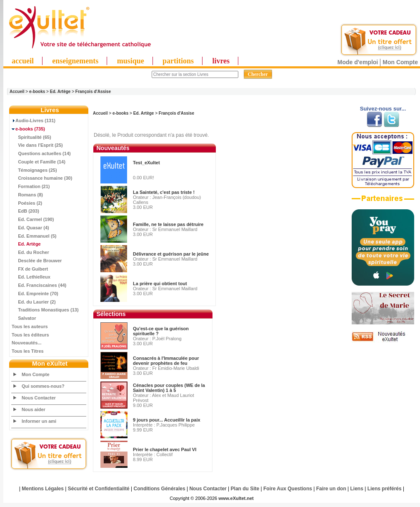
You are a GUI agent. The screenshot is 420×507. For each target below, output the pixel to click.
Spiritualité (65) (31, 137)
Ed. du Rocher (30, 252)
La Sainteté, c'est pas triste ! (164, 192)
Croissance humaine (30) (42, 178)
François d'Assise (93, 92)
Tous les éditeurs (30, 335)
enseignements (75, 61)
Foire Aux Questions (288, 489)
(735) (28, 129)
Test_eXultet (146, 163)
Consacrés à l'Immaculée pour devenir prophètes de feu (166, 361)
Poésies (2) (27, 203)
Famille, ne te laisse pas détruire (168, 224)
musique (131, 61)
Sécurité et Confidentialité (99, 489)
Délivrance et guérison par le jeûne (171, 254)
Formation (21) (31, 186)
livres (221, 61)
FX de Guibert (30, 269)
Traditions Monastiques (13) (45, 310)
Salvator (24, 318)
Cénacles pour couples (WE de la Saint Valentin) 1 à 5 (169, 388)
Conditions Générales (160, 489)
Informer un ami (39, 421)
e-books (37, 92)
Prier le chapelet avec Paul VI (165, 449)
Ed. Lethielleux (31, 277)
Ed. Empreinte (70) (35, 294)
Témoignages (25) (34, 170)
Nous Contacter (39, 398)
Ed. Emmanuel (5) (34, 236)
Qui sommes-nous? (43, 386)
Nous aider (34, 409)
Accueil (17, 92)
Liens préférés (385, 489)
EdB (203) (25, 211)
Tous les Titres (28, 351)
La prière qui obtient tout (160, 284)
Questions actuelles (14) (41, 153)
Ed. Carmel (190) (33, 219)
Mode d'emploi (358, 62)
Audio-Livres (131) (34, 120)
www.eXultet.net (236, 498)
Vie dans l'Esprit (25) (37, 145)
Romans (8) (27, 195)
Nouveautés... (27, 343)
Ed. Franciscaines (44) (39, 285)
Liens (357, 489)
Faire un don (331, 489)
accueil (23, 61)
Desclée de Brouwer (37, 261)
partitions (178, 61)
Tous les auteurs (30, 326)
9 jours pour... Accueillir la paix (167, 420)
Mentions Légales (43, 489)
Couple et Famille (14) (39, 162)
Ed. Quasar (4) (30, 228)
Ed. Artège (60, 92)
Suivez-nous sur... (383, 109)
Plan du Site (245, 489)
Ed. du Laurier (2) (34, 302)
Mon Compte (400, 62)
